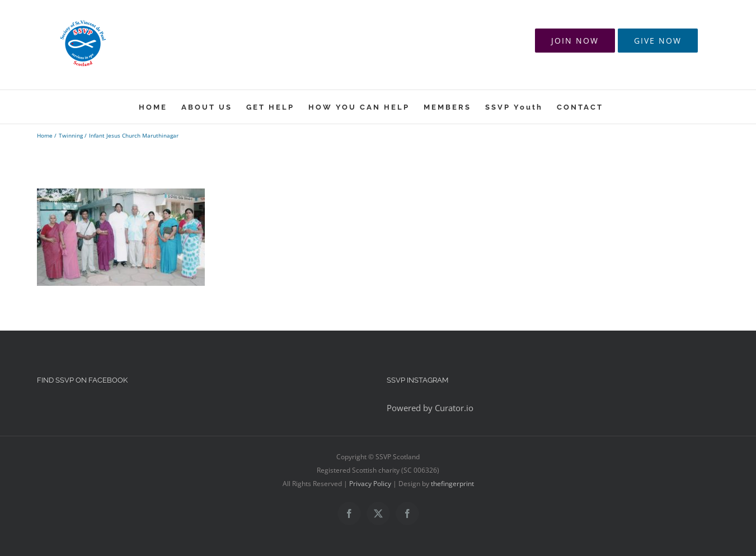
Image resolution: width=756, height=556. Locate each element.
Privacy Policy (370, 484)
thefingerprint (452, 484)
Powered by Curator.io (430, 408)
